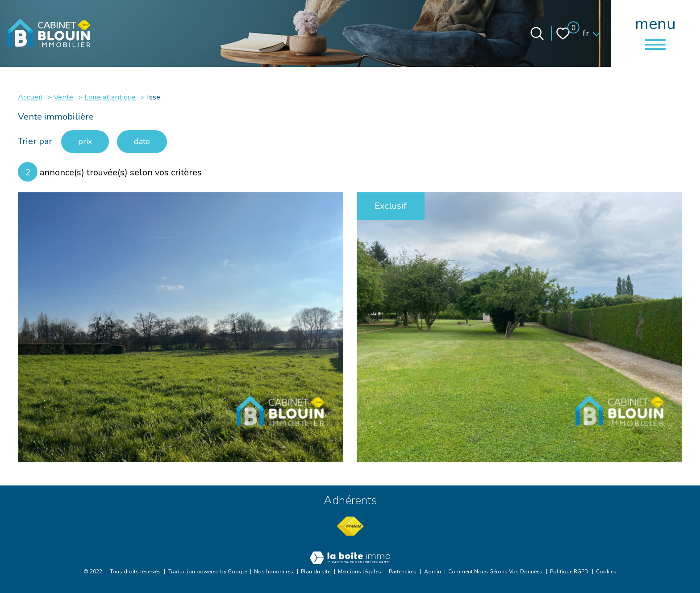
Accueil (30, 97)
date (142, 141)
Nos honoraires (274, 572)
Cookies (606, 572)
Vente (63, 97)
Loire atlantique (110, 97)
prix (85, 141)
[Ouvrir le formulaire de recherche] (537, 33)
